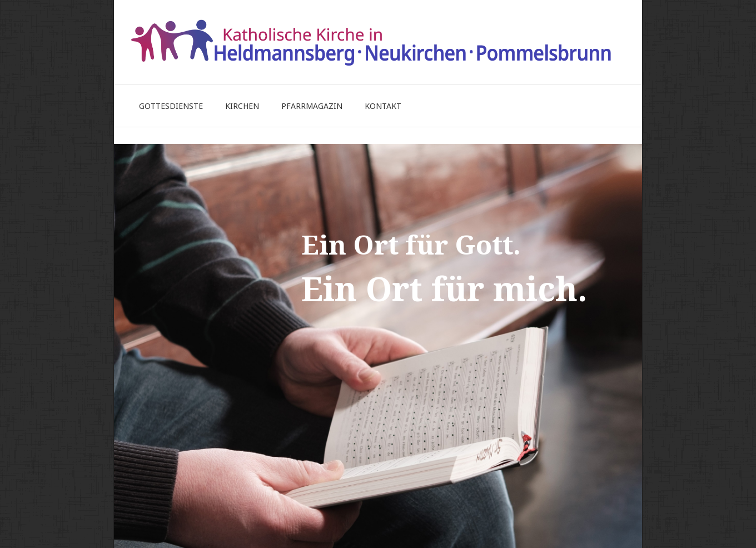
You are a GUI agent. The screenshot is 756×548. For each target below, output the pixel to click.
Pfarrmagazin (312, 106)
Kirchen (242, 106)
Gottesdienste (171, 106)
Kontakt (383, 106)
